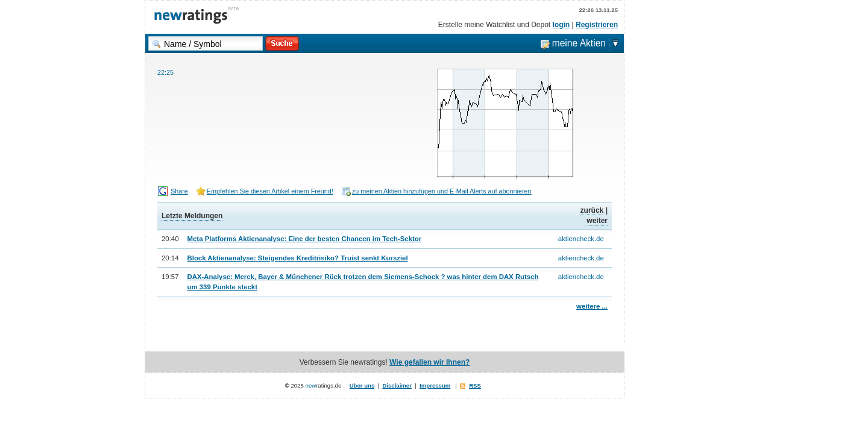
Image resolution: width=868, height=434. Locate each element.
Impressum (435, 385)
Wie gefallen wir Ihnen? (429, 362)
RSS (475, 385)
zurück (592, 210)
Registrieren (597, 25)
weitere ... (592, 306)
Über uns (362, 385)
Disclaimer (397, 385)
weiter (597, 221)
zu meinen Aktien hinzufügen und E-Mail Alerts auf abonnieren (442, 191)
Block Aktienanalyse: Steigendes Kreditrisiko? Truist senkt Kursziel (298, 258)
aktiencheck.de (581, 239)
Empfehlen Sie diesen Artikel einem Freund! (270, 191)
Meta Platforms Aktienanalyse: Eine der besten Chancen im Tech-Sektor (305, 239)
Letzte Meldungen (192, 216)
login (561, 25)
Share (179, 191)
